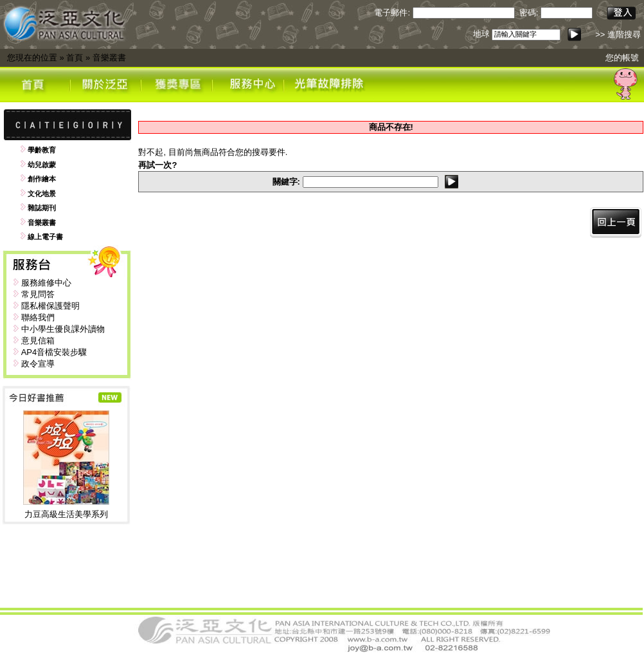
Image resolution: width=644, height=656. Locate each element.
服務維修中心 (46, 283)
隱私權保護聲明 (50, 306)
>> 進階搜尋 (618, 34)
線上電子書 (45, 237)
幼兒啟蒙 (42, 165)
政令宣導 (38, 364)
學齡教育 (42, 150)
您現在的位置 (32, 58)
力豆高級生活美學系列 (66, 514)
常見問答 (38, 294)
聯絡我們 (38, 317)
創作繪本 (42, 179)
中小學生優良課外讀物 (63, 329)
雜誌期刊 (42, 208)
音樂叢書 (109, 58)
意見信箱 (38, 341)
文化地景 (42, 194)
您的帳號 (622, 58)
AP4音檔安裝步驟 (54, 352)
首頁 (75, 58)
